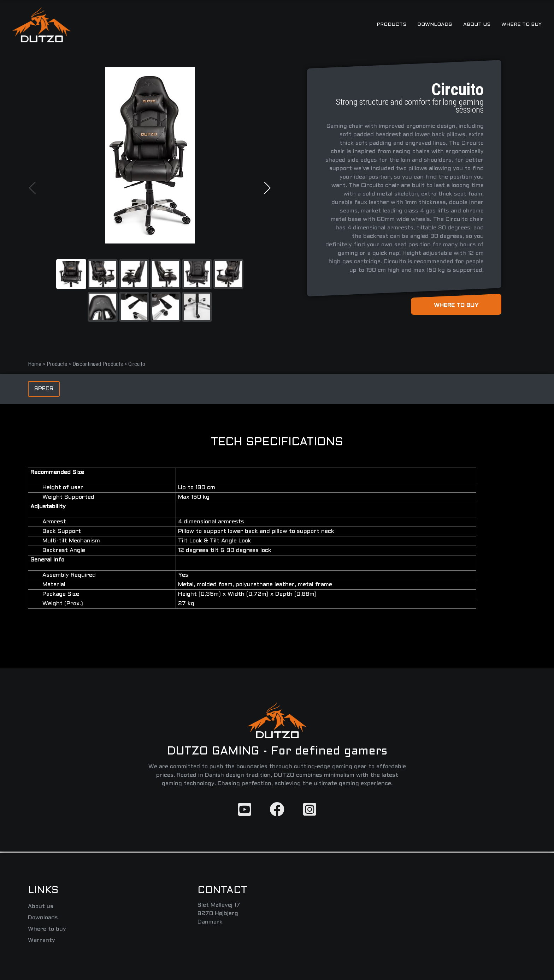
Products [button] (391, 25)
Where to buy (521, 25)
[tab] (71, 274)
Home (35, 364)
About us (477, 25)
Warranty (42, 940)
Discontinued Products (98, 364)
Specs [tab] (44, 389)
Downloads (435, 25)
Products (58, 364)
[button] (32, 188)
